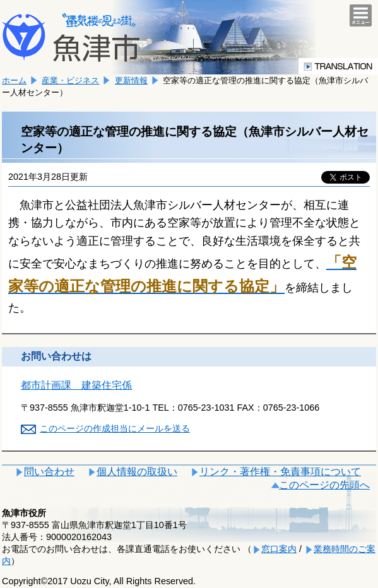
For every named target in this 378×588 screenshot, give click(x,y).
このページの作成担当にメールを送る (115, 428)
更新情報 (131, 80)
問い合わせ (49, 472)
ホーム (14, 80)
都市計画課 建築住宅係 (76, 385)
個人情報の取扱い (137, 472)
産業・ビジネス (70, 80)
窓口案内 (279, 549)
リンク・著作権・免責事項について (280, 472)
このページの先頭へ (324, 485)
